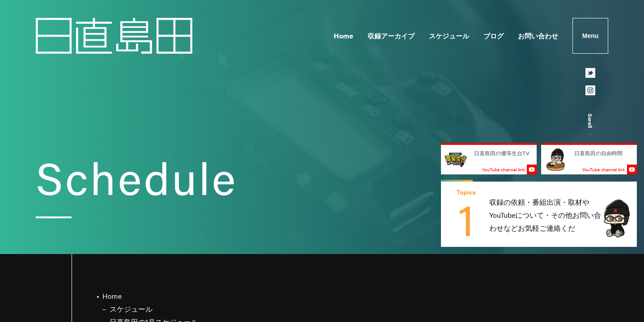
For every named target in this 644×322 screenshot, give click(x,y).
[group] (539, 214)
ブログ (494, 36)
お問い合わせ (538, 36)
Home (343, 36)
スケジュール (449, 36)
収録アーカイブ (391, 36)
